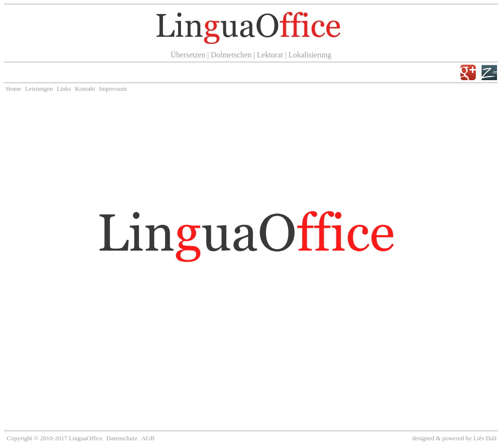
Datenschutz (122, 438)
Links (64, 89)
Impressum (113, 89)
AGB (148, 438)
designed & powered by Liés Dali (454, 438)
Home (14, 89)
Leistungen (39, 89)
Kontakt (85, 89)
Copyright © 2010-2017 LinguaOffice (55, 438)
